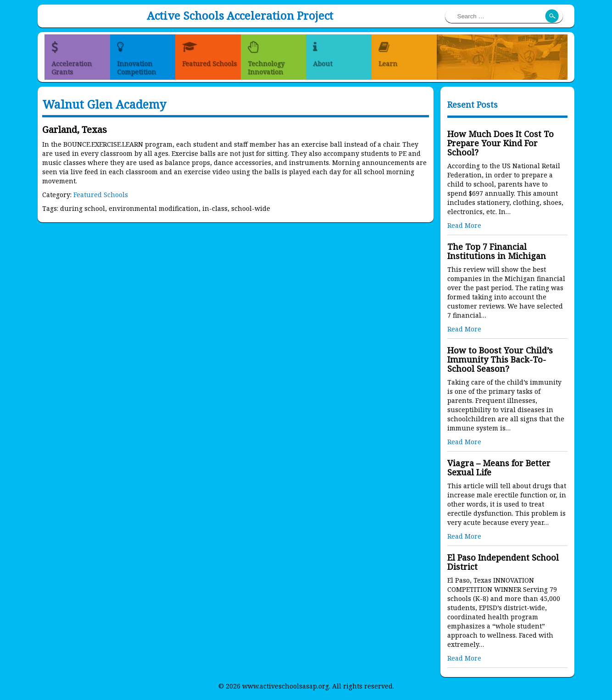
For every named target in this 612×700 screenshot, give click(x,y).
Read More (464, 225)
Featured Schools (101, 195)
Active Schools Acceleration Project (240, 15)
